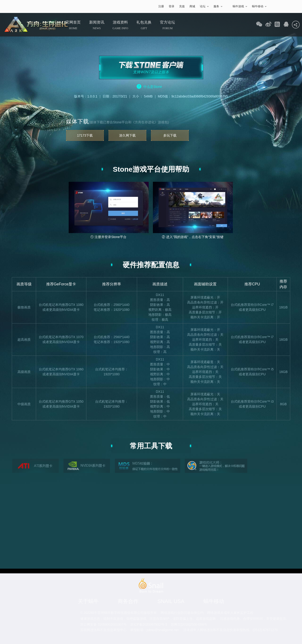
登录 (172, 6)
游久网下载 (127, 135)
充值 (182, 6)
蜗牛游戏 (46, 6)
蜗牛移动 (259, 6)
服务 (218, 6)
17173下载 (85, 135)
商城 (192, 6)
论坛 (204, 6)
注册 (161, 6)
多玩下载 (170, 135)
